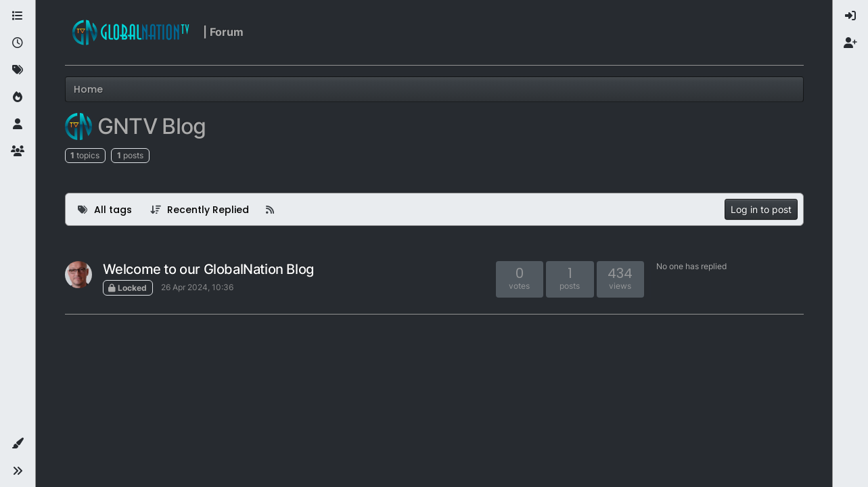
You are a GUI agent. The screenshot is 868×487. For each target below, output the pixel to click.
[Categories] (18, 16)
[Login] (850, 16)
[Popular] (18, 97)
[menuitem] (850, 16)
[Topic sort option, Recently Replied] (199, 210)
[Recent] (18, 43)
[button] (18, 444)
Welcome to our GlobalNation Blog (208, 269)
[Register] (850, 43)
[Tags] (18, 70)
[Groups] (18, 152)
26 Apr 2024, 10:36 (197, 287)
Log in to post (761, 209)
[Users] (18, 124)
